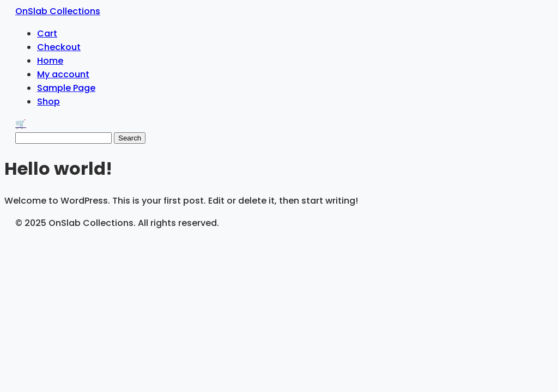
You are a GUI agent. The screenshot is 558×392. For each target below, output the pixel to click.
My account (63, 74)
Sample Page (66, 88)
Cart (47, 33)
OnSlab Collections (58, 11)
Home (50, 61)
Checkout (59, 47)
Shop (48, 102)
